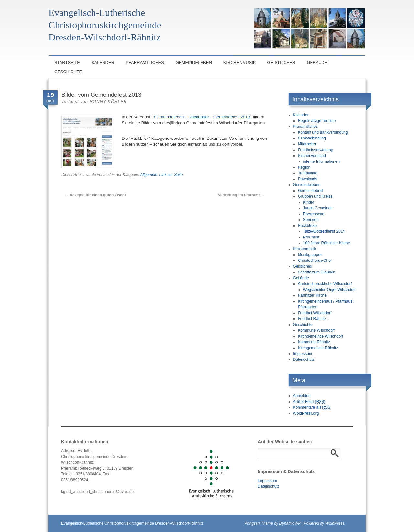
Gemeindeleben (194, 63)
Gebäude (317, 63)
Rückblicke (307, 226)
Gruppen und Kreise (315, 196)
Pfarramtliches (145, 63)
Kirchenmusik (240, 63)
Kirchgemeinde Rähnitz (318, 348)
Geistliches (281, 63)
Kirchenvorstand (312, 156)
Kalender (103, 63)
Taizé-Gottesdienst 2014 (324, 231)
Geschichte (68, 72)
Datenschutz (304, 360)
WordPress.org (306, 413)
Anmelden (302, 396)
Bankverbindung (312, 138)
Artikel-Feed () (309, 402)
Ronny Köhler (108, 101)
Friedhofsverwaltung (315, 150)
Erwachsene (314, 214)
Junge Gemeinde (318, 208)
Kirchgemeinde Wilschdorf (320, 336)
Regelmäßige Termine (317, 121)
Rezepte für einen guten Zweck (96, 195)
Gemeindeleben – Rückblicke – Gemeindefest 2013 (202, 117)
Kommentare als (312, 408)
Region (304, 167)
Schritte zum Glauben (316, 272)
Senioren (311, 220)
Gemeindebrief (311, 191)
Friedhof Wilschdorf (315, 313)
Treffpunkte (308, 173)
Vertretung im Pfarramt (241, 195)
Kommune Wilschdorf (316, 330)
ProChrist (311, 237)
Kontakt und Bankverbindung (323, 132)
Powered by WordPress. (325, 523)
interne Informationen (321, 161)
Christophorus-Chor (315, 260)
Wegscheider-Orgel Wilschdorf (329, 290)
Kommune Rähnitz (314, 342)
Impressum (303, 354)
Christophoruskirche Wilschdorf (325, 284)
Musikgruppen (310, 255)
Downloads (307, 179)
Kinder (309, 202)
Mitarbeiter (307, 144)
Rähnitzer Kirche (312, 295)
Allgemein (149, 175)
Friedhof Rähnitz (312, 319)
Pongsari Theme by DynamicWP (272, 523)
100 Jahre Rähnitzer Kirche (327, 243)
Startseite (67, 63)
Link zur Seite (171, 175)
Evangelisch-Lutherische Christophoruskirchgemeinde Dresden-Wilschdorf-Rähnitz (132, 523)
